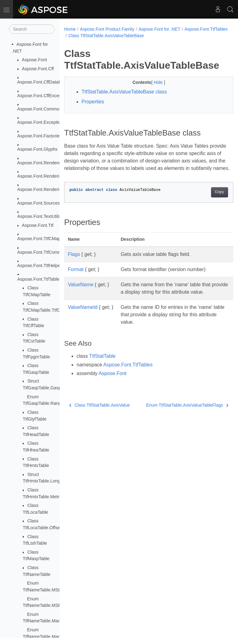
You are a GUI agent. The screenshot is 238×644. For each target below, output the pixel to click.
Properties (93, 102)
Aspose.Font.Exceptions (41, 122)
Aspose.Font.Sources (39, 203)
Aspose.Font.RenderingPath (45, 189)
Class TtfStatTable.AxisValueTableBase (153, 36)
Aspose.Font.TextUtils (39, 216)
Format (76, 277)
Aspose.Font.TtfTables (40, 279)
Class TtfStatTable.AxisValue (99, 420)
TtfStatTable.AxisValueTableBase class (124, 92)
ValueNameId (83, 322)
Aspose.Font (35, 60)
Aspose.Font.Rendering (41, 176)
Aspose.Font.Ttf (38, 225)
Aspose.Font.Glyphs (37, 149)
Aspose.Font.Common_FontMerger (52, 109)
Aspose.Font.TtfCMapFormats (47, 239)
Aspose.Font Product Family (107, 29)
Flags (74, 262)
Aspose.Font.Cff (38, 69)
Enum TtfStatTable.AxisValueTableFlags (175, 420)
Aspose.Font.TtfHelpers (41, 266)
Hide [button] (153, 82)
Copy (207, 200)
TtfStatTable (102, 371)
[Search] (32, 29)
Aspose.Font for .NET (159, 29)
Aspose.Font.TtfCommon (42, 252)
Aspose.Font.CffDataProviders (47, 82)
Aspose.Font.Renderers (41, 163)
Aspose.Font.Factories (40, 136)
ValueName (81, 292)
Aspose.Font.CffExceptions (44, 96)
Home (70, 29)
